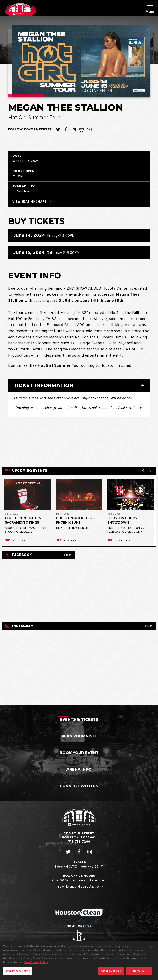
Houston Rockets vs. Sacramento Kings (25, 520)
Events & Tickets (79, 719)
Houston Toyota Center (20, 9)
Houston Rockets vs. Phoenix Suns (76, 520)
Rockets (79, 939)
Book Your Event (79, 753)
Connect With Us (79, 786)
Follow (67, 555)
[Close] (151, 951)
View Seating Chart (32, 202)
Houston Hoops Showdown (122, 520)
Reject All (139, 975)
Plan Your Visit (79, 736)
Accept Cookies (111, 975)
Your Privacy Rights (18, 975)
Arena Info (79, 769)
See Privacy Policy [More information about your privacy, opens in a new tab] (36, 966)
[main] (79, 361)
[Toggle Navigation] (150, 8)
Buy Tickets (16, 540)
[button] (150, 12)
